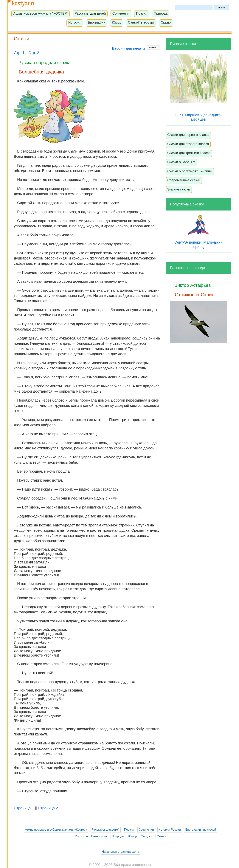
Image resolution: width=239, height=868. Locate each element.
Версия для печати (136, 48)
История (75, 22)
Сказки (166, 22)
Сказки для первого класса (188, 135)
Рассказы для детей (90, 13)
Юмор (117, 22)
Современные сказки (184, 180)
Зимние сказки (179, 189)
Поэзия (142, 13)
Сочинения (121, 13)
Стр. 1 (19, 53)
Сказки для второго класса (188, 144)
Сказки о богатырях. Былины (190, 171)
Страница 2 (48, 808)
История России (170, 830)
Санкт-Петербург (141, 22)
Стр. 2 (34, 53)
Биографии (97, 22)
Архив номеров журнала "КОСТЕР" (41, 13)
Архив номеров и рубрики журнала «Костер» (56, 830)
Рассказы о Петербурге (91, 836)
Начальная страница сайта (121, 852)
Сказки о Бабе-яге (181, 162)
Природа (161, 13)
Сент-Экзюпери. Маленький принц (199, 240)
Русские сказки (183, 44)
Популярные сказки (187, 204)
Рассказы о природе (187, 268)
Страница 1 (24, 808)
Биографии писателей (201, 830)
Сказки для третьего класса (189, 153)
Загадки (147, 836)
